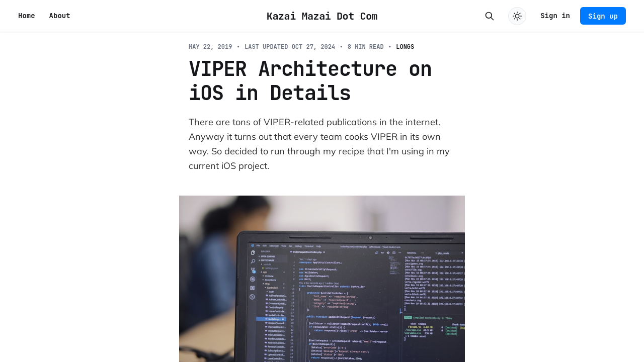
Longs (405, 47)
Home (27, 16)
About (60, 16)
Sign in (555, 16)
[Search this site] (490, 16)
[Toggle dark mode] (517, 16)
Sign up (603, 16)
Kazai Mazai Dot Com (322, 16)
